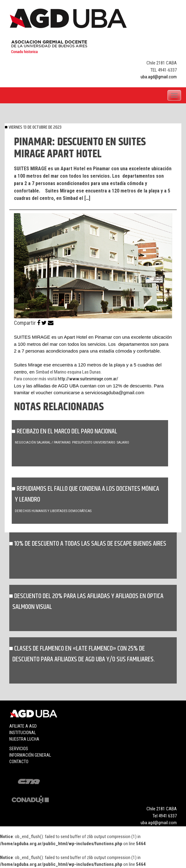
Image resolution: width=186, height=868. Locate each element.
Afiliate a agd (23, 726)
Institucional (23, 733)
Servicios (19, 749)
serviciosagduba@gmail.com (115, 393)
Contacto (19, 762)
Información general (30, 755)
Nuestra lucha (24, 739)
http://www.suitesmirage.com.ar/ (88, 379)
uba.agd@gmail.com (159, 77)
